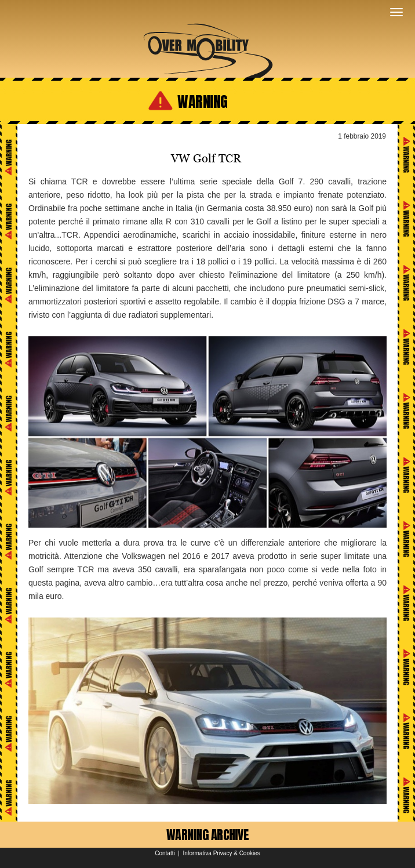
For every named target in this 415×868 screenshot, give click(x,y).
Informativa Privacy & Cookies (221, 853)
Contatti (165, 853)
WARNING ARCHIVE (208, 835)
